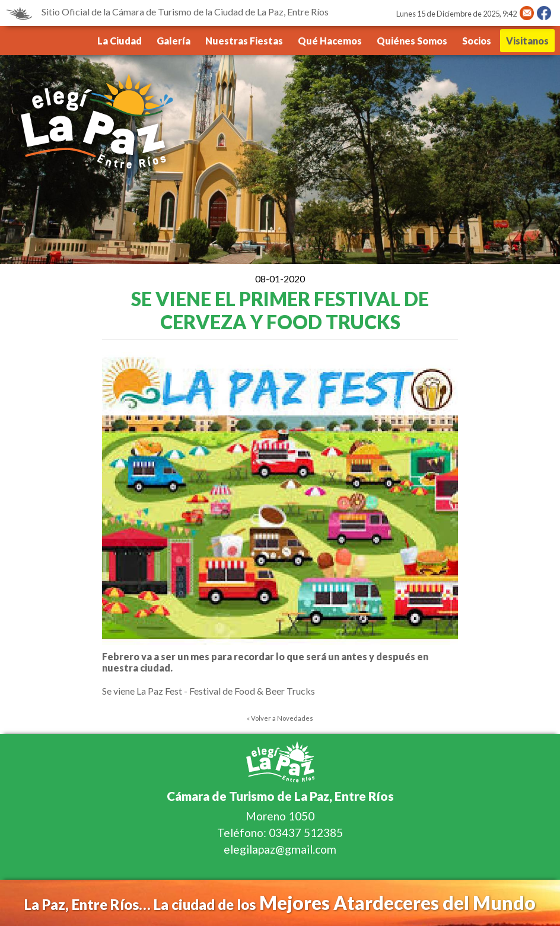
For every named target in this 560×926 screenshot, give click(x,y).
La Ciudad (120, 41)
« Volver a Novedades (280, 718)
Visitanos (527, 41)
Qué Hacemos (330, 41)
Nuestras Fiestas (244, 41)
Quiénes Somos (412, 41)
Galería (174, 41)
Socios (477, 41)
